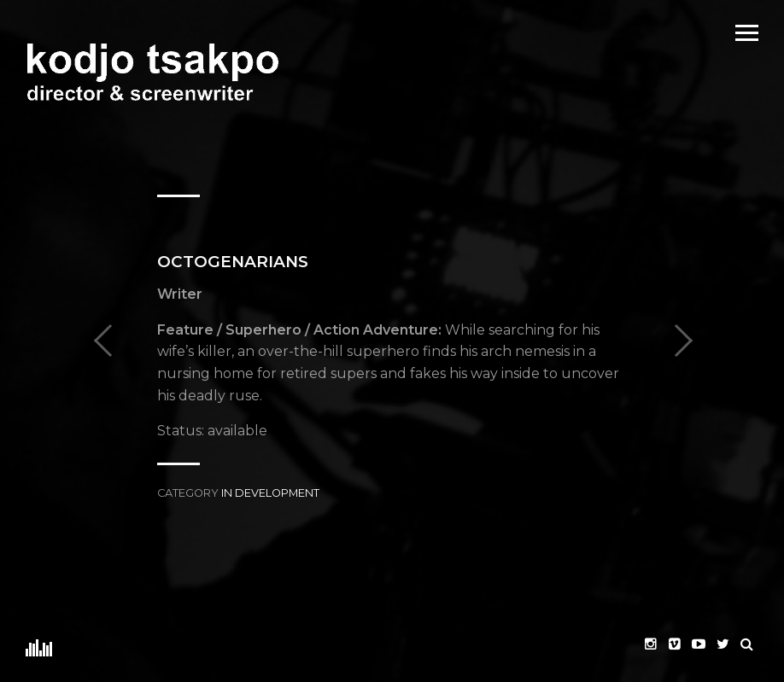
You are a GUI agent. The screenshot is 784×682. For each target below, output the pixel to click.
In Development (270, 493)
